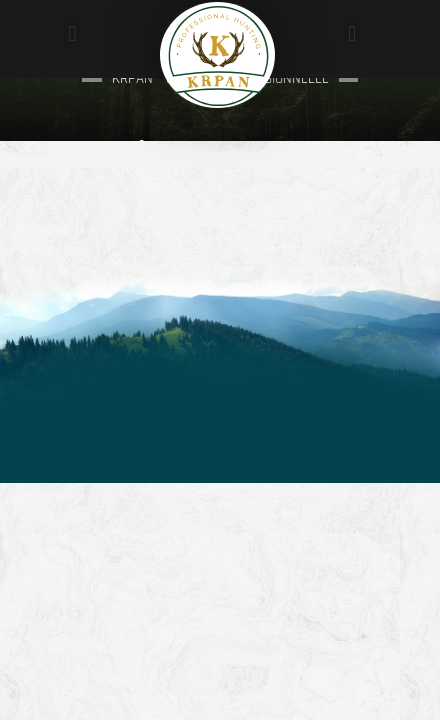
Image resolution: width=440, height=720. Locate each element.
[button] (72, 33)
